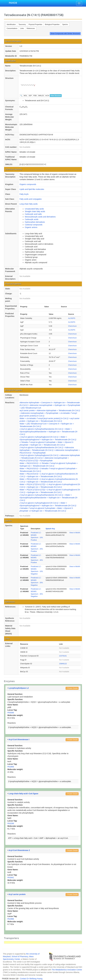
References (31, 28)
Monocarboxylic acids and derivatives (40, 217)
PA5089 (11, 713)
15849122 (63, 664)
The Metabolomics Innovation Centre (67, 970)
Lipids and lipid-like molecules (32, 189)
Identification (11, 24)
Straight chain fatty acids (35, 211)
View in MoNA (75, 533)
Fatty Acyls (24, 194)
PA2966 (11, 919)
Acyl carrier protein (17, 894)
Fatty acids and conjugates (31, 199)
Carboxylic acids (32, 219)
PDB (35, 96)
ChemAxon (72, 326)
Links (22, 28)
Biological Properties (52, 24)
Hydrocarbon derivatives (35, 222)
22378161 (63, 656)
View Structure (56, 96)
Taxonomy (22, 24)
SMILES (41, 96)
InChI (47, 96)
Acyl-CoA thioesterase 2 (19, 850)
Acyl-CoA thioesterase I (19, 739)
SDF (30, 96)
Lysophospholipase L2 (19, 688)
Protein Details (72, 688)
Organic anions (31, 227)
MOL (25, 96)
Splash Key (50, 529)
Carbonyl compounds (34, 225)
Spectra (65, 24)
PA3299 (11, 823)
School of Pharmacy (20, 956)
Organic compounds (28, 184)
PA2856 (11, 767)
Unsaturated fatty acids (34, 209)
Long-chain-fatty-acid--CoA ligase (23, 794)
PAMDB (13, 3)
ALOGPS (72, 318)
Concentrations (12, 28)
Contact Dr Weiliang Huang (31, 979)
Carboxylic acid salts (33, 214)
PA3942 (11, 878)
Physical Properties (35, 24)
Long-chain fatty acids (29, 204)
